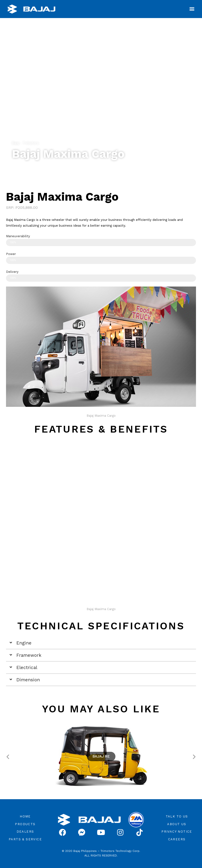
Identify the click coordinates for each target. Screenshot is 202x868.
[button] (192, 9)
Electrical (27, 667)
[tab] (101, 643)
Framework (29, 655)
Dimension (28, 680)
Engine (24, 643)
